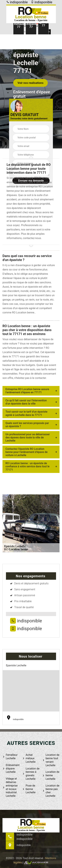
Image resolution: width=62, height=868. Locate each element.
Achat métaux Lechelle (29, 758)
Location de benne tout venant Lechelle (51, 760)
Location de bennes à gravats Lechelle (31, 774)
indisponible (17, 2)
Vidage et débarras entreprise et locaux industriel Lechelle (10, 787)
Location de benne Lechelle (51, 775)
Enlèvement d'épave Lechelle (11, 769)
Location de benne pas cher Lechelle (51, 791)
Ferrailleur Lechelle (10, 757)
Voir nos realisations (31, 83)
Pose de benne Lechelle (29, 789)
